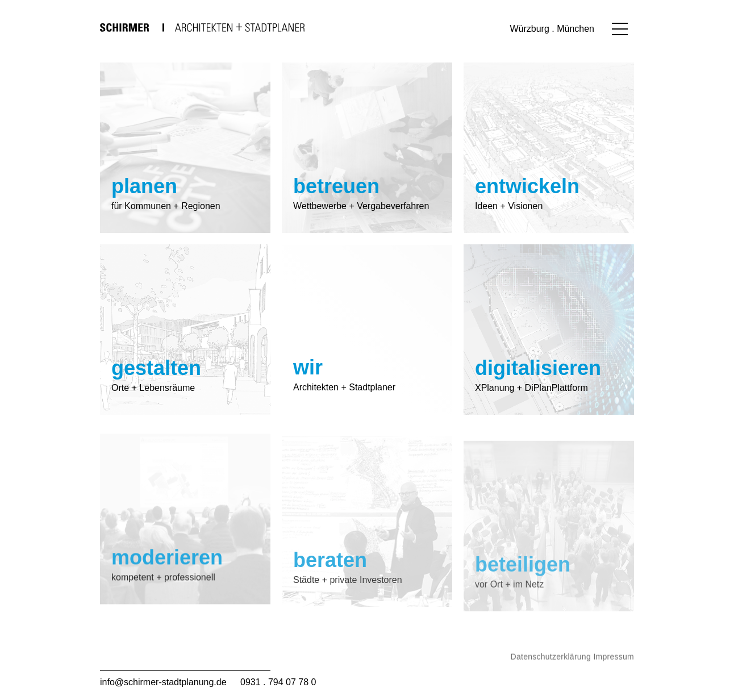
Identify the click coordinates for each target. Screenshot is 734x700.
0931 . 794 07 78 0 (278, 682)
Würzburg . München (552, 29)
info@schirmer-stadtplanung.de (163, 682)
